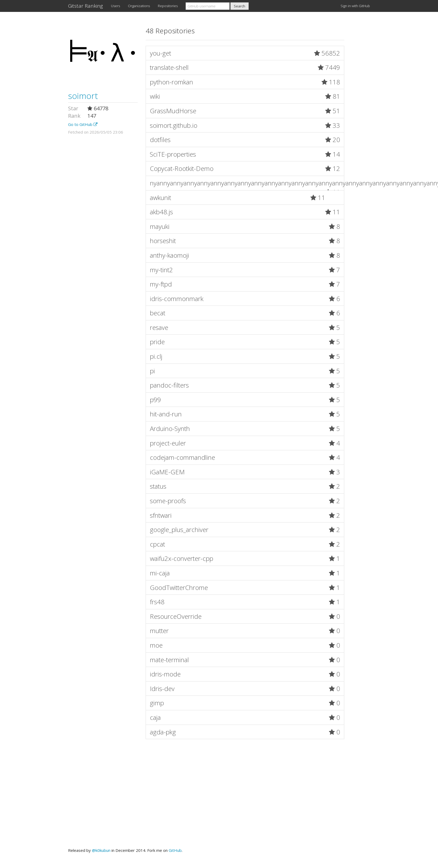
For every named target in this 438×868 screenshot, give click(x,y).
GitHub (175, 850)
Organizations (139, 6)
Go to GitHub (83, 124)
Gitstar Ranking (86, 6)
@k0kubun (101, 850)
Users (115, 6)
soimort (83, 96)
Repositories (168, 6)
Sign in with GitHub (355, 6)
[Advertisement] (219, 796)
